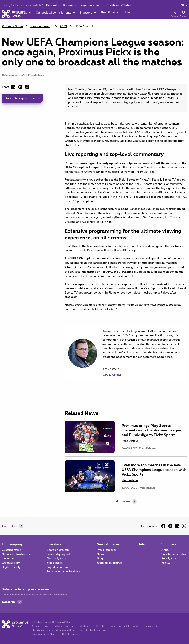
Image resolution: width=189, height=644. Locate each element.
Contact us (10, 526)
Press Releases (107, 550)
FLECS (166, 563)
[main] (94, 257)
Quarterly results (58, 559)
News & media (108, 544)
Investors (54, 544)
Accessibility (134, 626)
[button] (39, 14)
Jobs (142, 544)
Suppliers (169, 544)
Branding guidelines (110, 563)
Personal (52, 5)
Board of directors (58, 550)
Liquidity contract (58, 567)
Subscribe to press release (22, 99)
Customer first (11, 550)
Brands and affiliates (119, 5)
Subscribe (9, 602)
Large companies (89, 5)
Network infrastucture (16, 554)
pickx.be (109, 309)
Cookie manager (117, 626)
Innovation (9, 559)
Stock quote (54, 563)
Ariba (165, 550)
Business (68, 5)
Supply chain (170, 559)
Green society (11, 563)
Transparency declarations (64, 571)
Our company (12, 544)
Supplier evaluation (174, 554)
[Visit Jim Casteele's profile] (143, 372)
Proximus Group (12, 26)
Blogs (100, 559)
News (100, 554)
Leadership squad (58, 554)
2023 (63, 26)
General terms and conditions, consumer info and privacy (61, 626)
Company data (151, 626)
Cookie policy (99, 626)
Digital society (11, 567)
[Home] (15, 14)
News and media (41, 26)
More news (123, 501)
